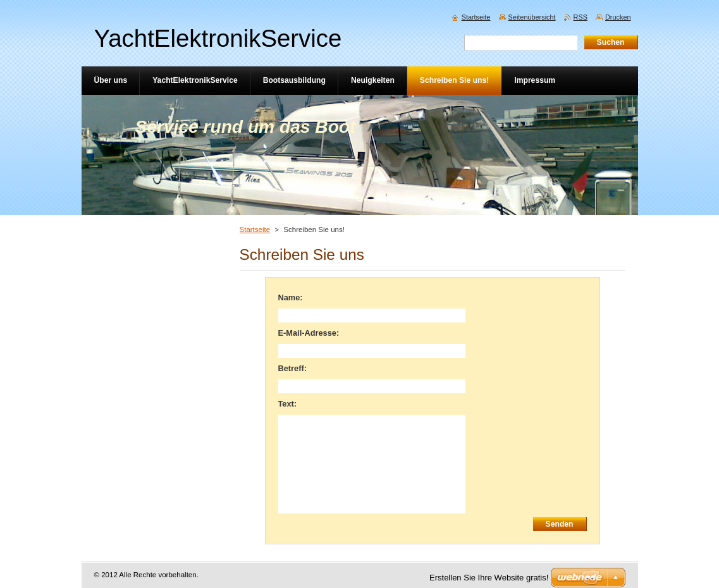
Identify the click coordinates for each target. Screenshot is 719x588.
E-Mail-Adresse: (309, 333)
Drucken (618, 17)
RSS (581, 17)
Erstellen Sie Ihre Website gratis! (489, 578)
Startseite (255, 230)
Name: (291, 297)
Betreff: (293, 368)
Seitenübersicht (532, 17)
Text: (288, 404)
